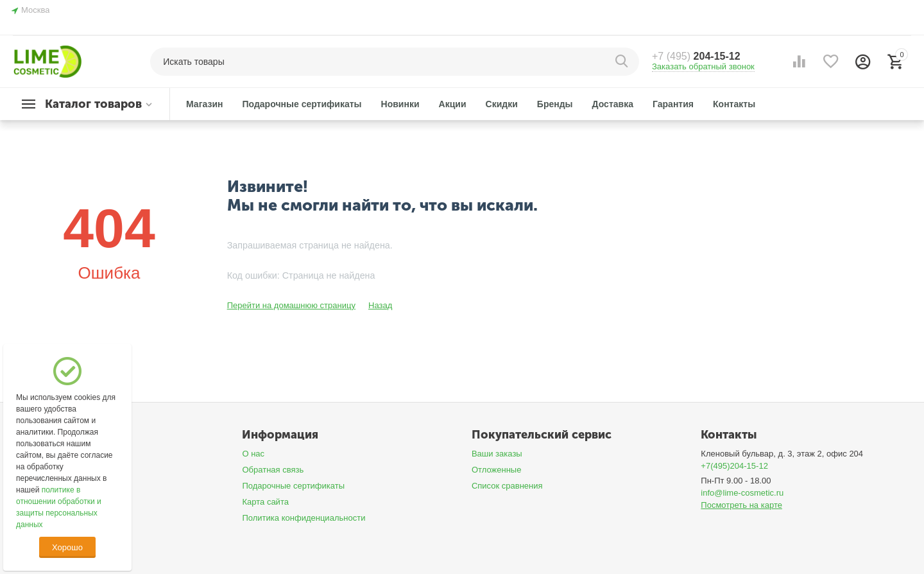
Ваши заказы (497, 454)
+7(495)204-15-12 (734, 466)
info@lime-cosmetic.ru (742, 493)
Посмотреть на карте (741, 505)
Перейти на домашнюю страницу (291, 305)
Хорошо (67, 547)
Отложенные (497, 470)
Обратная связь (273, 470)
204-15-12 (696, 56)
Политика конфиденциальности (304, 518)
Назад (380, 305)
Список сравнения (507, 486)
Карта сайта (265, 502)
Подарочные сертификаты (293, 486)
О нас (253, 454)
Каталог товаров (93, 104)
